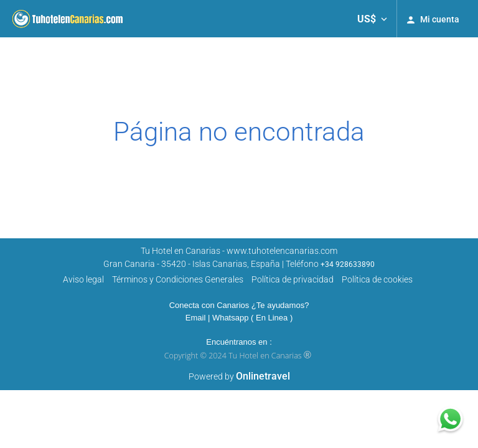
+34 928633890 (348, 264)
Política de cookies (377, 279)
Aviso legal (83, 279)
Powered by (239, 376)
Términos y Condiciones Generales (178, 279)
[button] (372, 19)
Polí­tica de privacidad (293, 279)
